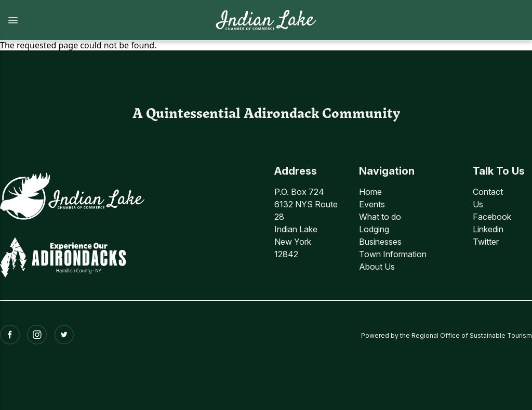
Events (372, 204)
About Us (377, 267)
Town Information (393, 254)
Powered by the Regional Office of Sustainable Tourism (447, 334)
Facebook (492, 217)
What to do (380, 217)
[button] (102, 20)
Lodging (374, 229)
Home (370, 192)
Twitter (486, 242)
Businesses (380, 242)
